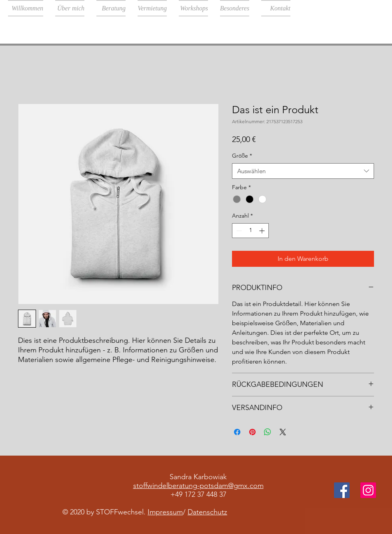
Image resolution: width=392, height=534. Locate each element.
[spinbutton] (250, 231)
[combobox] (303, 171)
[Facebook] (342, 490)
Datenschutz (207, 512)
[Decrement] (238, 231)
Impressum (165, 512)
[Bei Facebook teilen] (237, 432)
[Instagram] (368, 490)
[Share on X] (283, 432)
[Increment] (263, 231)
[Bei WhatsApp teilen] (268, 432)
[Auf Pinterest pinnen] (252, 432)
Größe (242, 156)
